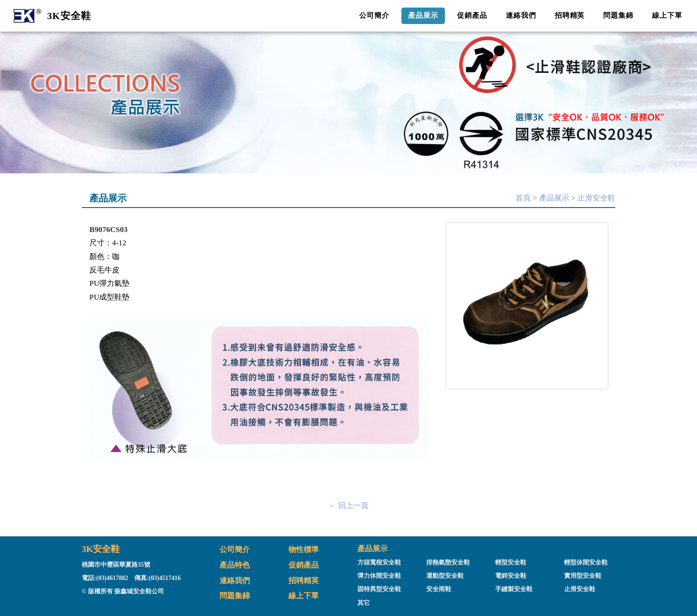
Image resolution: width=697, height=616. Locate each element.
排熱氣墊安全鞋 (448, 562)
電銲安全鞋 (511, 576)
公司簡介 (374, 15)
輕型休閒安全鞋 (586, 562)
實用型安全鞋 (583, 576)
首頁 (523, 198)
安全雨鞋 (439, 589)
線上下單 (667, 15)
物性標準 (304, 550)
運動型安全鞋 (445, 576)
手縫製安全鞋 (514, 589)
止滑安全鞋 (596, 198)
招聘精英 (570, 15)
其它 (364, 603)
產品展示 (423, 15)
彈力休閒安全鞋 (379, 576)
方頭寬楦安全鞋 (379, 562)
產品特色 (235, 565)
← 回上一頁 (348, 506)
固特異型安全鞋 (379, 589)
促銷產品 (472, 15)
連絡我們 (521, 15)
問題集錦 (618, 15)
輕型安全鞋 (511, 562)
